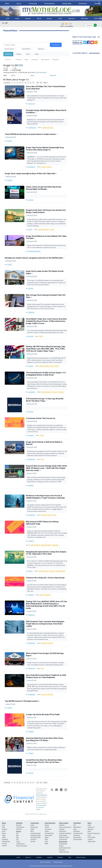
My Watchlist (26, 49)
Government (61, 392)
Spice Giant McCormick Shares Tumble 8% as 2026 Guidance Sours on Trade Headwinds (46, 676)
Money (49, 18)
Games (47, 831)
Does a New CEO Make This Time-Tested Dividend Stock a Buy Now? (46, 88)
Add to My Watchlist (41, 72)
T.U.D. (89, 835)
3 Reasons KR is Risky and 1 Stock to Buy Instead (45, 578)
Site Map (50, 857)
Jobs (75, 825)
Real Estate (83, 3)
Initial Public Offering (46, 545)
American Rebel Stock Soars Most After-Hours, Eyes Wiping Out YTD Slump (45, 739)
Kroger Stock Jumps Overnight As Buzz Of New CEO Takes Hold (31, 174)
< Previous (7, 83)
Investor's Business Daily (34, 251)
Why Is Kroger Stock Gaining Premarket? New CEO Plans (46, 296)
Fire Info (33, 841)
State (17, 18)
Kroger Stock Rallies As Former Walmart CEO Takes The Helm (46, 237)
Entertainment (50, 3)
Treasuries (56, 60)
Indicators (41, 49)
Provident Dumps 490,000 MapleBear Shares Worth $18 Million (46, 111)
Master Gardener (64, 852)
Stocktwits (10, 180)
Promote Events (78, 833)
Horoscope (48, 829)
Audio (89, 825)
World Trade (50, 643)
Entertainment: (50, 823)
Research (53, 75)
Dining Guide (67, 3)
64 (38, 83)
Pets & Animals (78, 839)
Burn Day (19, 825)
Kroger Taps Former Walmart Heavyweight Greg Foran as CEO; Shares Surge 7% (45, 149)
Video (89, 831)
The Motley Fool (32, 128)
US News (28, 18)
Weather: (19, 823)
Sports (19, 3)
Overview (18, 60)
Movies (47, 825)
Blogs (32, 831)
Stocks (19, 54)
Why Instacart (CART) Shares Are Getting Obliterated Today (42, 523)
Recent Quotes (9, 49)
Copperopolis (63, 839)
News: (4, 823)
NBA (17, 838)
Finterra (30, 230)
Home (18, 857)
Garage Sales (77, 837)
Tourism (4, 845)
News (7, 3)
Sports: (19, 831)
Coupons (90, 839)
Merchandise (77, 827)
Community (33, 3)
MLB (17, 835)
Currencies (35, 60)
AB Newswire (31, 615)
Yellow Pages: (92, 841)
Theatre (47, 827)
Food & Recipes (49, 833)
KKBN (46, 843)
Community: (35, 823)
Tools (37, 54)
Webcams (72, 18)
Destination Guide (36, 835)
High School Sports (22, 846)
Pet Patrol (33, 839)
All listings (62, 825)
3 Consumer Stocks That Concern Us (41, 418)
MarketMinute (32, 167)
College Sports (20, 844)
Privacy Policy (42, 805)
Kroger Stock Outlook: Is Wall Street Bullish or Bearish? (44, 443)
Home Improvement (65, 848)
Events (32, 825)
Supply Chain (55, 545)
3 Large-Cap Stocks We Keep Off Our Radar (43, 714)
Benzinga (31, 200)
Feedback (39, 857)
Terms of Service (45, 862)
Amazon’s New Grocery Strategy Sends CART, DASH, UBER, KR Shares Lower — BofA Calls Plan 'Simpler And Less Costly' (47, 468)
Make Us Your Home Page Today (84, 37)
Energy (54, 515)
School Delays (6, 841)
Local (7, 18)
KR (21, 65)
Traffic (60, 18)
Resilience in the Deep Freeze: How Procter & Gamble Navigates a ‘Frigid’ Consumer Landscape (45, 497)
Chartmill (9, 141)
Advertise (60, 857)
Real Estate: (63, 842)
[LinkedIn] (61, 799)
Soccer (18, 842)
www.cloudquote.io (42, 795)
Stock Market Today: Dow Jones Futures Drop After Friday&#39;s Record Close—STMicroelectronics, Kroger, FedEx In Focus (46, 321)
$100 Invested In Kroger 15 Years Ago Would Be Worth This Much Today (45, 400)
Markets (8, 54)
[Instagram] (66, 799)
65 (41, 83)
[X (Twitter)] (52, 799)
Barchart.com (32, 104)
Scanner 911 (91, 827)
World (39, 18)
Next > (45, 83)
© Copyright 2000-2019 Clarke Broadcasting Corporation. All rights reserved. (51, 866)
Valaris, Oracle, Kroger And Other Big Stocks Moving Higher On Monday (44, 188)
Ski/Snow (19, 829)
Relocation (62, 850)
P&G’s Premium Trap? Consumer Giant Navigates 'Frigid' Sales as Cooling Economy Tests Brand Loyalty (45, 624)
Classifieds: (77, 823)
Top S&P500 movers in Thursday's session (22, 701)
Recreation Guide (35, 837)
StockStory (31, 436)
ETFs (28, 54)
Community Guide (36, 833)
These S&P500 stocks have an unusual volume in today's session (31, 134)
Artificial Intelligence (43, 230)
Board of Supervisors (94, 833)
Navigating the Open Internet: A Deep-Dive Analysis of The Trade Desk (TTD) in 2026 (46, 553)
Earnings (44, 167)
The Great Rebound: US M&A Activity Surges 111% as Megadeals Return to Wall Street (46, 374)
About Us (28, 857)
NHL (17, 840)
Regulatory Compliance (48, 128)
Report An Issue (81, 857)
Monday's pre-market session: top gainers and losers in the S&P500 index (35, 258)
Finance (61, 846)
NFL (17, 833)
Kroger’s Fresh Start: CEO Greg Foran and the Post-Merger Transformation (46, 211)
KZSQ (46, 841)
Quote (13, 75)
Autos (75, 829)
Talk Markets (31, 312)
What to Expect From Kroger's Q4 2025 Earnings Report (45, 654)
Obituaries (84, 18)
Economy (49, 167)
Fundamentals (63, 844)
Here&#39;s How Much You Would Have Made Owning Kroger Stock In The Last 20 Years (44, 761)
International (45, 60)
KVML (46, 839)
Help (70, 857)
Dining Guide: (64, 823)
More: (90, 823)
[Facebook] (57, 799)
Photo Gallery (91, 837)
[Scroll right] (99, 3)
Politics (4, 837)
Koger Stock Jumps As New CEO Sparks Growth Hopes (45, 272)
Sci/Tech (4, 843)
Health (32, 829)
